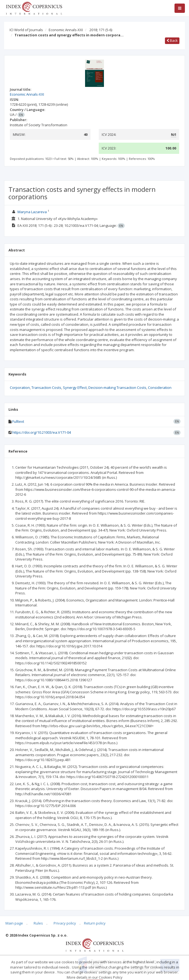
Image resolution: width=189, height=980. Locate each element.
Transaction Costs (46, 388)
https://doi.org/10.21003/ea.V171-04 (42, 432)
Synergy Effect (75, 388)
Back (172, 40)
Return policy (95, 923)
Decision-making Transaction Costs (117, 388)
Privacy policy (65, 923)
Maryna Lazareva (32, 212)
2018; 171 (101, 30)
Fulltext (18, 421)
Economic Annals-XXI (66, 30)
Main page (14, 923)
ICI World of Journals (26, 30)
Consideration (160, 388)
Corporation (20, 388)
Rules (38, 923)
